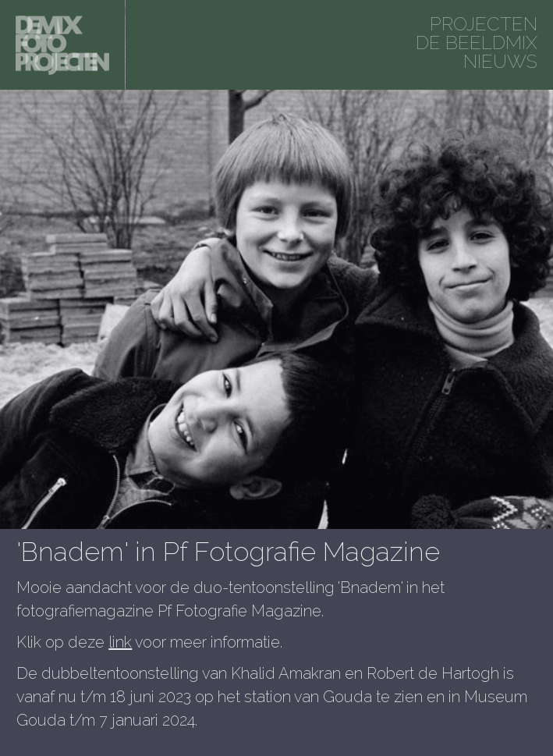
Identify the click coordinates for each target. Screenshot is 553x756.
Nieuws (500, 61)
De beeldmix (477, 43)
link (120, 642)
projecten (484, 24)
